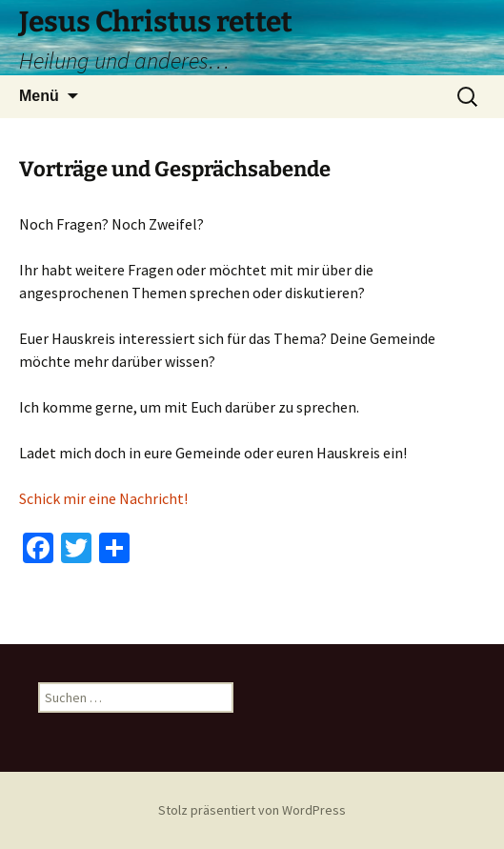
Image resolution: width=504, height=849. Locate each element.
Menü (39, 96)
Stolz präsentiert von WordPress (252, 810)
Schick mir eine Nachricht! (103, 498)
